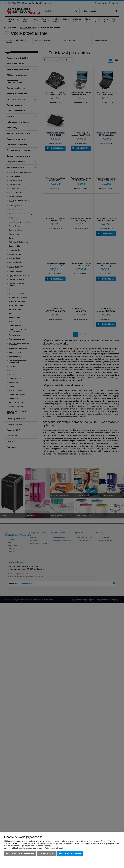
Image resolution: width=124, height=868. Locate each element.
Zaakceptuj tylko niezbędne (20, 854)
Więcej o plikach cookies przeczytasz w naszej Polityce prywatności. (34, 848)
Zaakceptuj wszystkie (70, 854)
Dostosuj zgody (47, 854)
